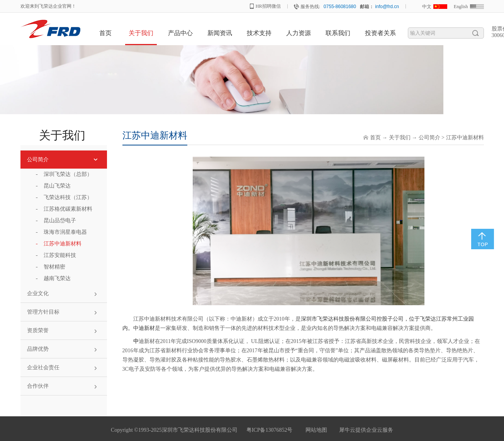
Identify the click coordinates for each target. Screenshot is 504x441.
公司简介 (429, 138)
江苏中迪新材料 (465, 138)
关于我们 (400, 138)
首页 (105, 33)
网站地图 (315, 430)
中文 (427, 7)
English (461, 7)
